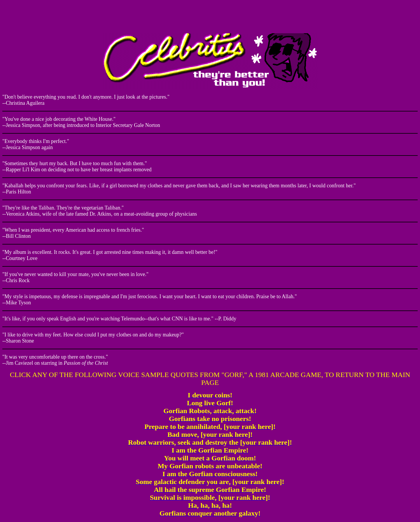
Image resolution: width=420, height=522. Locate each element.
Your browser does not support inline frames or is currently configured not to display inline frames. (210, 15)
